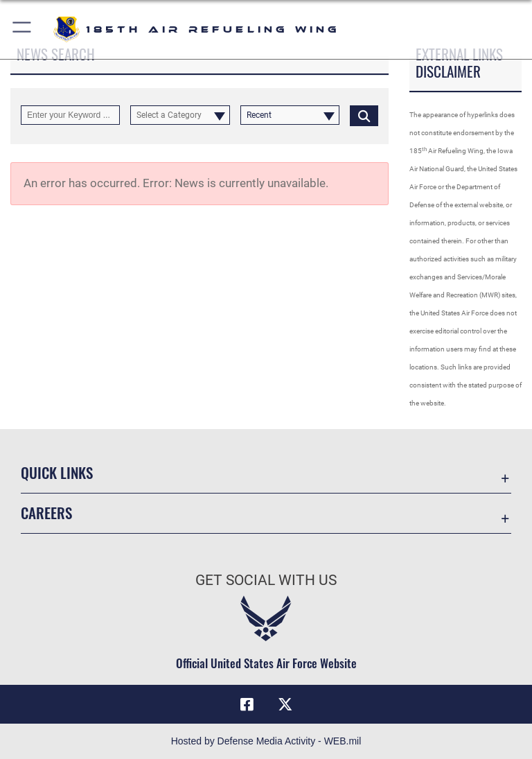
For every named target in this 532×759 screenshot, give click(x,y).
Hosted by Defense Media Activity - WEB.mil (266, 741)
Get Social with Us (266, 580)
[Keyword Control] (70, 115)
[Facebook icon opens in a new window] (247, 704)
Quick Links (57, 472)
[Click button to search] (364, 115)
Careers (46, 513)
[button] (23, 29)
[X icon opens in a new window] (285, 704)
